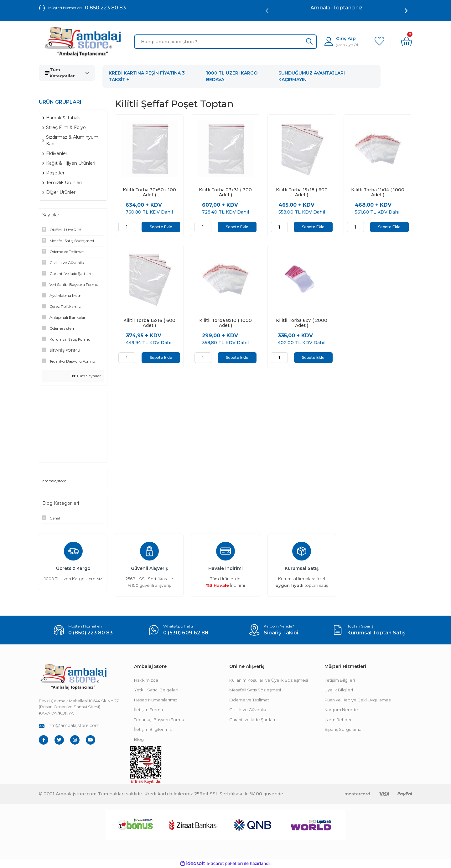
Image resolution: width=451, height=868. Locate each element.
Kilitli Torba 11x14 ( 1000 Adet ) (378, 192)
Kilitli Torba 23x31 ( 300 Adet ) (225, 192)
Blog (139, 739)
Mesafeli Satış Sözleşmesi (255, 690)
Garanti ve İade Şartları (252, 720)
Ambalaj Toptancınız (337, 8)
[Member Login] (341, 41)
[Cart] (407, 42)
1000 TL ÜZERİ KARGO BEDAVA (232, 76)
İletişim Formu (148, 710)
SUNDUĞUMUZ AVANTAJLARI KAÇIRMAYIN (312, 76)
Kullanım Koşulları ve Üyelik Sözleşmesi (269, 680)
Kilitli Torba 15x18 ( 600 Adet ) (302, 192)
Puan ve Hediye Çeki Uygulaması (358, 700)
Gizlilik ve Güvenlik (248, 710)
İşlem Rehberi (339, 720)
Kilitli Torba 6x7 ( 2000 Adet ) (302, 323)
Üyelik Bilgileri (339, 690)
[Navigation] (67, 73)
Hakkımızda (146, 680)
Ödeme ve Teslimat (249, 700)
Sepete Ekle (161, 227)
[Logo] (83, 42)
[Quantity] (127, 227)
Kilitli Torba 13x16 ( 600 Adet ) (149, 323)
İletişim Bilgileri (340, 680)
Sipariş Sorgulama (343, 729)
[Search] (225, 42)
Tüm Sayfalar (86, 376)
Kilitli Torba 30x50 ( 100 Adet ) (149, 192)
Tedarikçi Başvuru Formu (159, 720)
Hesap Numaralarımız (156, 700)
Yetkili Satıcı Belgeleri (156, 690)
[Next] (406, 11)
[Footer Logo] (73, 677)
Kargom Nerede (341, 710)
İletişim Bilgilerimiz (153, 729)
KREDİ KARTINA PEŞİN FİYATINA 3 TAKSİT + (147, 76)
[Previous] (267, 11)
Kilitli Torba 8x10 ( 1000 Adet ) (225, 323)
